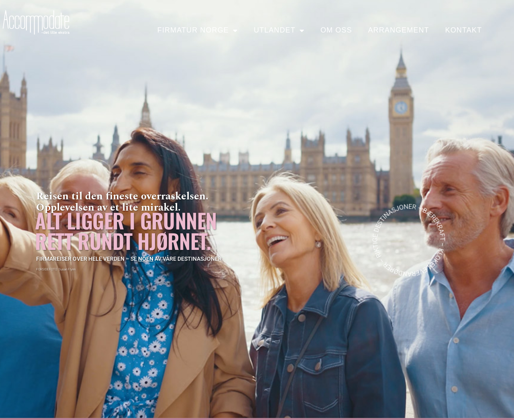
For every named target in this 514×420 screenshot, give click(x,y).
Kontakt (464, 30)
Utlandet (279, 30)
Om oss (336, 30)
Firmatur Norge (198, 30)
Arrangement (398, 30)
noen (146, 259)
